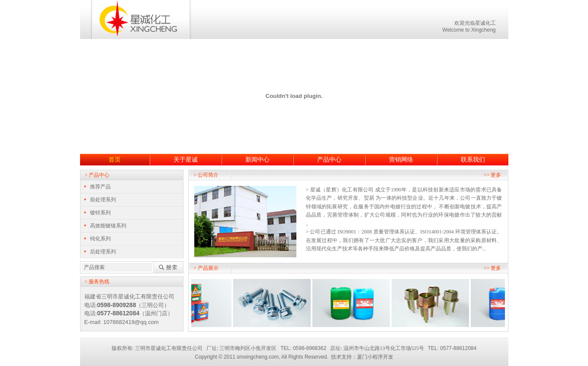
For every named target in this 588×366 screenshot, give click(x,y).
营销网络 (401, 160)
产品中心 (329, 160)
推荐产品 (100, 187)
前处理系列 (103, 200)
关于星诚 (186, 160)
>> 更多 (493, 175)
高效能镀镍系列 (108, 226)
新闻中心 (257, 160)
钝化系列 (100, 239)
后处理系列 (103, 252)
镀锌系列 (100, 213)
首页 (115, 160)
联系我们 (473, 160)
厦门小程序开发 (375, 357)
